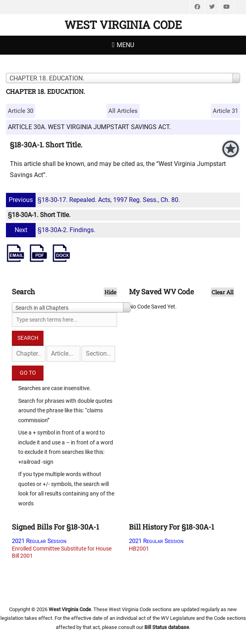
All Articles (123, 111)
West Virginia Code (123, 25)
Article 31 (225, 111)
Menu (125, 45)
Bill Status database (167, 627)
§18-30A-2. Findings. (52, 230)
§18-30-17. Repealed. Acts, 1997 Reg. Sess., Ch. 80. (94, 200)
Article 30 (21, 111)
